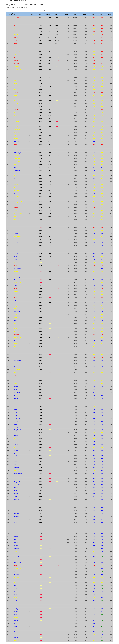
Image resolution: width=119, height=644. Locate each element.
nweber (16, 439)
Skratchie (16, 467)
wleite (15, 46)
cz (15, 441)
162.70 (40, 257)
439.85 (50, 72)
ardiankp (16, 343)
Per (15, 26)
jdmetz (16, 98)
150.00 (50, 43)
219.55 (40, 121)
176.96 (40, 413)
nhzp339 (16, 81)
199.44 (40, 141)
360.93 (50, 81)
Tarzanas (16, 118)
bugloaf (16, 366)
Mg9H (16, 286)
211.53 (40, 75)
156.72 (40, 459)
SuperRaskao (18, 237)
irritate (16, 410)
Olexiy (16, 144)
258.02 (50, 237)
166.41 (50, 251)
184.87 (40, 395)
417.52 (50, 101)
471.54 (50, 58)
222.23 (40, 37)
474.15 (50, 26)
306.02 (50, 277)
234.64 (40, 72)
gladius (16, 372)
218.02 (40, 173)
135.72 (40, 450)
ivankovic (16, 231)
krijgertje (16, 32)
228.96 (40, 46)
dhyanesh (17, 141)
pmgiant (16, 511)
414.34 (50, 86)
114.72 (40, 514)
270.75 (50, 242)
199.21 (40, 179)
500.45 (57, 43)
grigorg (16, 508)
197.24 (40, 366)
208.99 (40, 343)
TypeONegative (18, 277)
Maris (15, 95)
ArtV (15, 340)
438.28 (50, 124)
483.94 (57, 40)
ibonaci (16, 444)
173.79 (40, 427)
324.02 (50, 202)
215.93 (40, 335)
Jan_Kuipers (17, 17)
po (15, 228)
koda (15, 86)
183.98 (40, 398)
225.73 (40, 239)
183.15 (40, 404)
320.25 (50, 205)
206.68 (40, 190)
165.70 (40, 441)
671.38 (57, 20)
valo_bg (16, 421)
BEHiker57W (17, 568)
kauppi (16, 589)
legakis (16, 375)
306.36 (50, 213)
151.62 (40, 467)
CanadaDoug (18, 418)
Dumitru (16, 101)
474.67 (50, 63)
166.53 (40, 436)
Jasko (16, 124)
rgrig (15, 205)
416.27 (50, 104)
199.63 (40, 355)
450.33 (50, 89)
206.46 (40, 225)
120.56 (40, 508)
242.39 (40, 26)
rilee (15, 528)
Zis (15, 239)
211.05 (40, 251)
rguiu (15, 453)
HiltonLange (17, 159)
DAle (15, 211)
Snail (15, 329)
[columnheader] (10, 14)
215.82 (40, 107)
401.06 (50, 109)
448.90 (50, 228)
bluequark (17, 476)
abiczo (16, 84)
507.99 (57, 26)
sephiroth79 (17, 115)
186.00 (40, 89)
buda (15, 182)
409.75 (50, 130)
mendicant (17, 641)
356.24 (50, 115)
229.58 (40, 20)
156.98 (40, 456)
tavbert (16, 606)
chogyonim (17, 130)
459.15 (50, 75)
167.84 (40, 211)
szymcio (16, 127)
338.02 (50, 159)
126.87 (40, 522)
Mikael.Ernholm (18, 381)
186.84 (40, 205)
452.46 (50, 66)
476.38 (50, 78)
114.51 (40, 516)
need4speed (17, 516)
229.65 (40, 312)
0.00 (50, 49)
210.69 (40, 109)
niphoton (16, 540)
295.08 (50, 187)
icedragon (17, 378)
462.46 (50, 23)
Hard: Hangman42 (44, 10)
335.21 (50, 211)
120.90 (40, 505)
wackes (16, 597)
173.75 (40, 260)
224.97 (40, 187)
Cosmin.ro (17, 577)
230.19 (40, 294)
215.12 (40, 274)
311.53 (50, 153)
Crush (16, 107)
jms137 (16, 109)
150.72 (40, 193)
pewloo (16, 389)
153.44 (40, 245)
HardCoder (17, 369)
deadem (16, 404)
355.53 (50, 98)
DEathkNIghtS (18, 153)
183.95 (40, 291)
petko (15, 219)
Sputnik (16, 234)
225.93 (40, 153)
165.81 (40, 439)
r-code (16, 456)
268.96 (50, 231)
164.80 (40, 482)
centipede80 (17, 251)
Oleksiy (16, 413)
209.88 (40, 340)
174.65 (40, 424)
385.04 (50, 150)
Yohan (16, 496)
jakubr (16, 112)
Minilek (16, 349)
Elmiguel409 (17, 482)
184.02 (40, 237)
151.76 (50, 303)
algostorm (17, 271)
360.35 (50, 271)
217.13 (40, 372)
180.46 (40, 136)
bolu (15, 248)
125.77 (40, 493)
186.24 (40, 384)
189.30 (40, 182)
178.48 (40, 407)
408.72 (50, 46)
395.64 (50, 138)
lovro (15, 40)
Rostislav (16, 580)
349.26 (50, 176)
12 (29, 147)
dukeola (16, 488)
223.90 (40, 320)
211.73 (40, 254)
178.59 (40, 78)
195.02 (40, 196)
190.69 (40, 81)
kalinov (16, 297)
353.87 (50, 248)
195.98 (40, 433)
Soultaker (16, 66)
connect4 (16, 196)
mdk (15, 470)
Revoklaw (17, 121)
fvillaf (15, 626)
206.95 (50, 260)
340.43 (50, 185)
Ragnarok (17, 242)
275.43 (50, 225)
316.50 (50, 167)
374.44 (50, 40)
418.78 (50, 69)
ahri (15, 167)
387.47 (50, 182)
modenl (16, 505)
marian (16, 23)
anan (15, 491)
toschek (16, 612)
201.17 (40, 352)
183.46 (40, 401)
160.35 (40, 164)
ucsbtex (16, 395)
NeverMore (17, 603)
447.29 (50, 29)
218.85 (40, 332)
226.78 (40, 95)
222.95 (40, 23)
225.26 (40, 162)
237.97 (50, 254)
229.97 (40, 35)
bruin (15, 326)
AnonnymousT (18, 202)
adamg (16, 407)
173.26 (40, 115)
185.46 (40, 389)
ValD (15, 164)
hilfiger (16, 222)
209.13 (40, 234)
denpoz (16, 138)
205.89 (40, 104)
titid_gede (17, 638)
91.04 (41, 528)
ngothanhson (17, 398)
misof (15, 58)
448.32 (57, 37)
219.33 (40, 329)
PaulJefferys (17, 29)
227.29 (40, 29)
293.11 (50, 222)
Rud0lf (16, 560)
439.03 (50, 219)
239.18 (50, 257)
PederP (16, 600)
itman (15, 257)
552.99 (57, 29)
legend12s (17, 557)
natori (15, 274)
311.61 (50, 199)
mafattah (16, 401)
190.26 (40, 378)
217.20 (40, 32)
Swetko (16, 176)
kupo (15, 78)
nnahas (16, 554)
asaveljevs (17, 190)
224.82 (40, 317)
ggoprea (16, 436)
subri (15, 623)
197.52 (40, 364)
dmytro (16, 332)
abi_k (15, 566)
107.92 (40, 303)
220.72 (40, 326)
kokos (16, 462)
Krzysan (16, 173)
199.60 (40, 358)
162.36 (40, 447)
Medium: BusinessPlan (32, 10)
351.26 (50, 156)
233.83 (40, 43)
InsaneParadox (18, 213)
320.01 (50, 196)
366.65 (50, 127)
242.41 (40, 58)
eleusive (16, 199)
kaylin (15, 314)
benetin (16, 225)
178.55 (40, 462)
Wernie (16, 92)
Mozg (15, 150)
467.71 (50, 20)
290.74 (50, 193)
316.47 (50, 144)
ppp (15, 433)
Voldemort (17, 548)
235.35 (50, 234)
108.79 (40, 519)
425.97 (50, 84)
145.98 (40, 470)
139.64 (40, 242)
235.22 (40, 40)
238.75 (40, 17)
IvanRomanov (18, 361)
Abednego (17, 335)
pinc (15, 459)
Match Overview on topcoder (21, 7)
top (7, 1)
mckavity (16, 514)
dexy (15, 89)
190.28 (50, 239)
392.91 (50, 55)
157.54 (40, 453)
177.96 (40, 150)
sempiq (16, 450)
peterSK (16, 320)
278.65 (50, 245)
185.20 (40, 124)
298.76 (50, 280)
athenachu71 (17, 338)
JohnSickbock (18, 69)
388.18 (50, 164)
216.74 (40, 286)
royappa (16, 493)
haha (15, 20)
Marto (15, 260)
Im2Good (16, 37)
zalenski (16, 104)
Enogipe (16, 306)
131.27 (40, 488)
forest (15, 317)
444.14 (50, 216)
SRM (10, 1)
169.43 (40, 476)
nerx (15, 346)
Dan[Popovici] (18, 268)
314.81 (50, 208)
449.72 (57, 35)
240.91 (40, 49)
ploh (15, 49)
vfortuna (16, 479)
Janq (15, 594)
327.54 (50, 162)
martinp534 (17, 52)
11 (29, 118)
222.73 (40, 86)
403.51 (50, 60)
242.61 (40, 265)
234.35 (40, 144)
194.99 (40, 369)
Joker (15, 571)
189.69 (40, 213)
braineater (17, 531)
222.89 (40, 98)
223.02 (40, 323)
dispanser (17, 574)
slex (15, 193)
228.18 (40, 63)
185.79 (40, 387)
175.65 (40, 415)
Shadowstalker (18, 473)
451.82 (50, 52)
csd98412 (17, 254)
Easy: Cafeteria (21, 10)
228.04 (40, 66)
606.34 (57, 23)
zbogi (15, 294)
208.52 (40, 112)
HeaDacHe (17, 392)
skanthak (16, 63)
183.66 (40, 130)
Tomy (15, 55)
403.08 (50, 95)
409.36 (50, 37)
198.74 (40, 222)
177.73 (40, 314)
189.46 (40, 138)
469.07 (50, 35)
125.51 (40, 496)
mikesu (16, 542)
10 (29, 69)
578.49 (57, 49)
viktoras (16, 355)
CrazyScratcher (18, 430)
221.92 (40, 159)
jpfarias (16, 522)
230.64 (40, 309)
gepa (15, 43)
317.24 (50, 173)
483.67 (50, 17)
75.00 (41, 248)
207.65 (40, 306)
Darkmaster (17, 352)
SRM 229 (16, 1)
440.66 (57, 32)
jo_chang (16, 364)
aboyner (16, 303)
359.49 (50, 170)
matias (16, 424)
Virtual (16, 551)
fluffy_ (16, 591)
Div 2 (24, 1)
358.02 (50, 147)
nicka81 (16, 288)
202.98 (40, 199)
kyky (15, 447)
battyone (16, 208)
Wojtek (16, 537)
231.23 (40, 167)
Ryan (15, 187)
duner (15, 583)
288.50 (50, 268)
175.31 (40, 418)
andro (15, 384)
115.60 (40, 511)
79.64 (41, 219)
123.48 (40, 499)
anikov (16, 525)
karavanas (17, 465)
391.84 (50, 118)
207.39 (40, 346)
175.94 (40, 133)
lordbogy (16, 415)
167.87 (40, 479)
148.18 (40, 502)
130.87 (40, 491)
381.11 (50, 121)
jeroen (16, 309)
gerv (15, 586)
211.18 (40, 69)
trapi (15, 300)
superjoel (16, 147)
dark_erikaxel (18, 563)
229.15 (40, 127)
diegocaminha (18, 280)
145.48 (40, 473)
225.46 (40, 60)
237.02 (40, 55)
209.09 (40, 185)
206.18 (40, 147)
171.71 (40, 430)
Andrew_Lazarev (18, 60)
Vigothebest (17, 170)
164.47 (40, 444)
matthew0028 (18, 629)
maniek (16, 620)
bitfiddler (16, 534)
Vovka (16, 136)
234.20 (40, 156)
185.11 (40, 392)
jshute (16, 265)
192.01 (40, 375)
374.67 (50, 262)
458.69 (50, 92)
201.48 (40, 92)
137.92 (40, 485)
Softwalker (17, 632)
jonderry (16, 185)
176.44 (40, 170)
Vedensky (17, 156)
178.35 (40, 410)
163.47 (50, 338)
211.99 (40, 202)
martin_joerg (17, 609)
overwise (16, 358)
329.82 (50, 141)
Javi (15, 262)
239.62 (40, 288)
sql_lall (16, 545)
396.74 (50, 107)
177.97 (40, 176)
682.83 (57, 17)
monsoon (16, 72)
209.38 (40, 118)
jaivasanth (17, 485)
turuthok (16, 291)
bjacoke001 (17, 35)
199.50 (40, 361)
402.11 (50, 112)
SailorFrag (17, 499)
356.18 (50, 136)
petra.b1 (16, 617)
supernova (17, 502)
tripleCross (17, 635)
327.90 (50, 179)
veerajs (16, 615)
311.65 (50, 190)
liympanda (17, 75)
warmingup (17, 133)
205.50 (40, 101)
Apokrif (16, 387)
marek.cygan (17, 283)
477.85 (50, 32)
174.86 (40, 421)
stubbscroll (17, 312)
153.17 (40, 465)
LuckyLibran (17, 162)
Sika (15, 179)
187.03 (40, 381)
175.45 (40, 300)
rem (15, 216)
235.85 (40, 297)
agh (15, 323)
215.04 (40, 208)
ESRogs (16, 427)
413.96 (50, 133)
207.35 (40, 349)
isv (15, 519)
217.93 (40, 84)
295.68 (50, 283)
